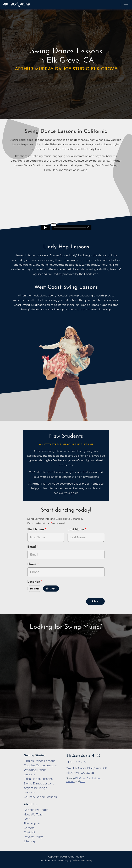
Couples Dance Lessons (40, 765)
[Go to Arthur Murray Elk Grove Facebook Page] (93, 756)
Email (32, 547)
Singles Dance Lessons (40, 761)
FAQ (27, 819)
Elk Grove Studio (78, 756)
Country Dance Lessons (40, 797)
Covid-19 (30, 832)
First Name (36, 530)
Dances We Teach (36, 810)
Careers (29, 828)
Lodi (83, 781)
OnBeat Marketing (82, 861)
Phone (32, 564)
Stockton (35, 589)
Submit (95, 602)
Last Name (76, 530)
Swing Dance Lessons (39, 783)
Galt (89, 778)
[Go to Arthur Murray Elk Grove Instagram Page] (98, 756)
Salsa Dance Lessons (38, 779)
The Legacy (32, 823)
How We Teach (34, 814)
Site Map (30, 841)
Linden (70, 781)
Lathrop (97, 778)
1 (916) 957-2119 (76, 762)
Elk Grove (51, 589)
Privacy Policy (33, 837)
